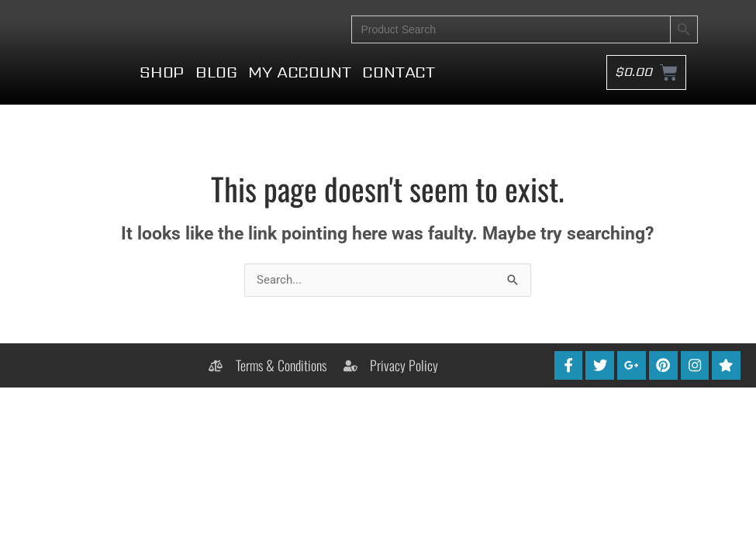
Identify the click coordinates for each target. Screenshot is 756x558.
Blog (216, 89)
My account (299, 89)
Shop (162, 89)
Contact (399, 89)
